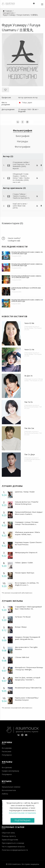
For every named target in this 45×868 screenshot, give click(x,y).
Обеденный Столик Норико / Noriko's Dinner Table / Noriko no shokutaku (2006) (21, 177)
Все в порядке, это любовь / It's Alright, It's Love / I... (27, 584)
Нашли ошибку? (14, 238)
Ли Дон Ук (28, 376)
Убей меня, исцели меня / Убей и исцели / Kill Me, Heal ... (27, 533)
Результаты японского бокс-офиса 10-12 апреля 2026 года (27, 253)
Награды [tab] (22, 141)
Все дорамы (7, 748)
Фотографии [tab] (22, 147)
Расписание (7, 751)
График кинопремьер (10, 771)
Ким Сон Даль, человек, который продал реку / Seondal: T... (28, 679)
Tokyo (24, 102)
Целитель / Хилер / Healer (25, 492)
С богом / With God (22, 657)
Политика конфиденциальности (15, 850)
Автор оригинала (25, 97)
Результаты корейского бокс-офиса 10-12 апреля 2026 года (26, 277)
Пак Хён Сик (29, 428)
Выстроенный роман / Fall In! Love (33, 408)
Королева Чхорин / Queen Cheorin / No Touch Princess (29, 543)
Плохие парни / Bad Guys (25, 573)
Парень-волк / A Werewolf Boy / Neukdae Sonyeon (27, 699)
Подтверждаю (22, 820)
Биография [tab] (23, 136)
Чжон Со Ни (29, 349)
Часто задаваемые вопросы (13, 847)
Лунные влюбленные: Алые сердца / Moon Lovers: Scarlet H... (29, 513)
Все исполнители (9, 790)
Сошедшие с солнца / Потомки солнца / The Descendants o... (27, 523)
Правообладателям (10, 840)
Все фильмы (7, 767)
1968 (29, 109)
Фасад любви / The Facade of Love (33, 329)
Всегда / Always (21, 627)
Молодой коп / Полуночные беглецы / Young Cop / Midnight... (29, 669)
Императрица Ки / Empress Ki (26, 553)
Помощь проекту (9, 836)
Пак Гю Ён (28, 402)
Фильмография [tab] (23, 130)
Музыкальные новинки (11, 787)
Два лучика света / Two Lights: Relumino (26, 648)
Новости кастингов (15, 316)
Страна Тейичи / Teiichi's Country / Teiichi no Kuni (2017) (21, 196)
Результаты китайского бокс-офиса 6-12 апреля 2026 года (27, 265)
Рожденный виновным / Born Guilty (32, 460)
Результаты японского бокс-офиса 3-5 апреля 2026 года (27, 300)
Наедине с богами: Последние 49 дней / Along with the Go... (27, 638)
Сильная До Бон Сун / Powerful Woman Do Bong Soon (27, 503)
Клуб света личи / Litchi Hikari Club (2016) (20, 206)
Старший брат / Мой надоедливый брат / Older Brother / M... (28, 608)
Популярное (7, 755)
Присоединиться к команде (13, 843)
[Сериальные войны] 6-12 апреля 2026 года (26, 289)
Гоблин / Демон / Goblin (24, 563)
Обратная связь (8, 833)
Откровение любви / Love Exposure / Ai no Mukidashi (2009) (21, 164)
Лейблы (5, 794)
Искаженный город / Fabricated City (28, 688)
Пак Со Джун (30, 454)
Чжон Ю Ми (29, 323)
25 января (22, 109)
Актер (35, 97)
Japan (30, 102)
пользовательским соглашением (22, 813)
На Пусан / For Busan (23, 617)
